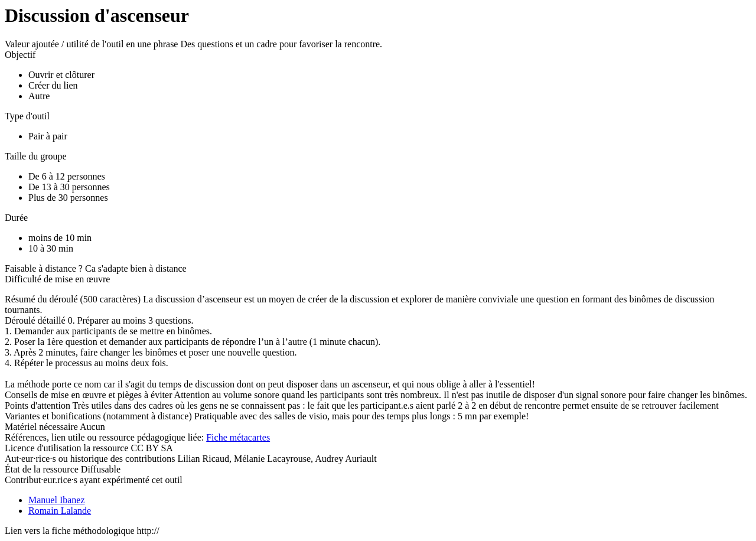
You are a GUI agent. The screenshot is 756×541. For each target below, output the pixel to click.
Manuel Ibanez (57, 500)
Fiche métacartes (238, 437)
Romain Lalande (60, 511)
